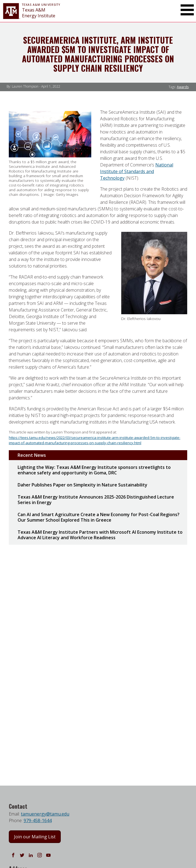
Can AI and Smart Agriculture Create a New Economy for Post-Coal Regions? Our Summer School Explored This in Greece (99, 517)
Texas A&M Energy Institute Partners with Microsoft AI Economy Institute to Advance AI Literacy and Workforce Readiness (100, 535)
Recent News (32, 455)
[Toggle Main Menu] (187, 10)
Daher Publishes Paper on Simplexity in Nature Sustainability (82, 485)
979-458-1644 (38, 820)
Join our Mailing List (35, 837)
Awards (183, 87)
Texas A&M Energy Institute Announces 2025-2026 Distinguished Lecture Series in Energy (96, 500)
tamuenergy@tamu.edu (45, 814)
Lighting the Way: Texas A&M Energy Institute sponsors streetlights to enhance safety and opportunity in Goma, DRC (94, 470)
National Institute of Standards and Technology (137, 171)
